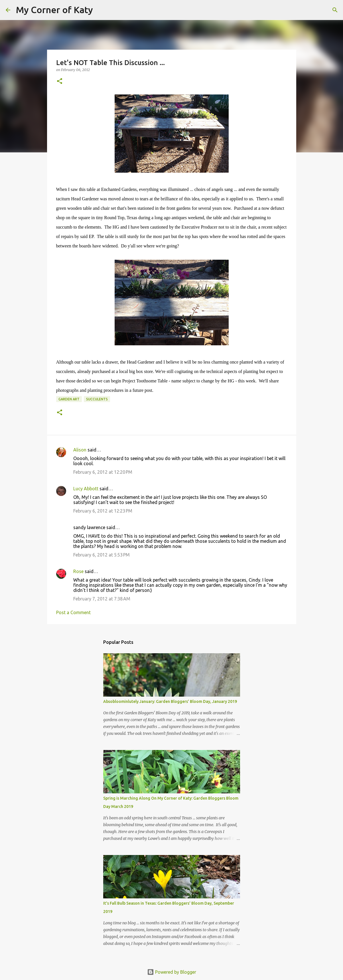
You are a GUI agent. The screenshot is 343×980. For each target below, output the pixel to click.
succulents (97, 399)
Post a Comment (73, 612)
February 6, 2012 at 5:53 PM (102, 555)
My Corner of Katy (54, 10)
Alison (80, 450)
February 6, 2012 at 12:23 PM (103, 511)
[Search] (101, 10)
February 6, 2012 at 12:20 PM (103, 472)
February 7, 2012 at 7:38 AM (102, 599)
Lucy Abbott (86, 489)
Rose (78, 571)
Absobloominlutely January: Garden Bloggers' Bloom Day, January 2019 (170, 701)
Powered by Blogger (172, 972)
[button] (60, 81)
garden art (69, 399)
